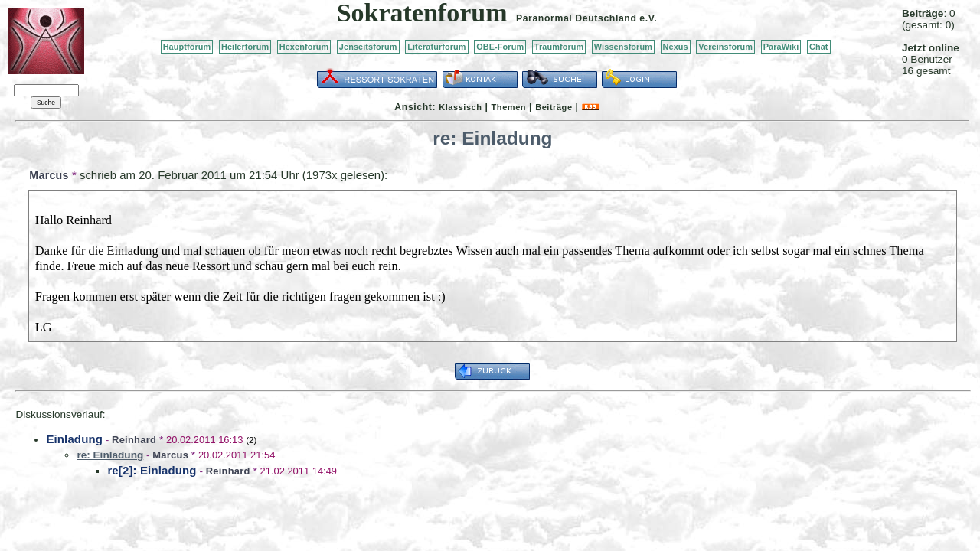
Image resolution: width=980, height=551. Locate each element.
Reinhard (134, 440)
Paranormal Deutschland (577, 18)
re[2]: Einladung (152, 470)
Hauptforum (187, 47)
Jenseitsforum (368, 47)
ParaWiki (781, 47)
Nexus (676, 47)
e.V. (648, 18)
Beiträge (554, 107)
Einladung (74, 439)
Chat (819, 47)
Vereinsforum (725, 47)
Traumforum (559, 47)
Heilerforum (245, 47)
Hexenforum (304, 47)
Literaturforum (436, 47)
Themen (509, 107)
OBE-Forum (500, 47)
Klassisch (460, 107)
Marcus (49, 175)
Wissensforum (623, 47)
